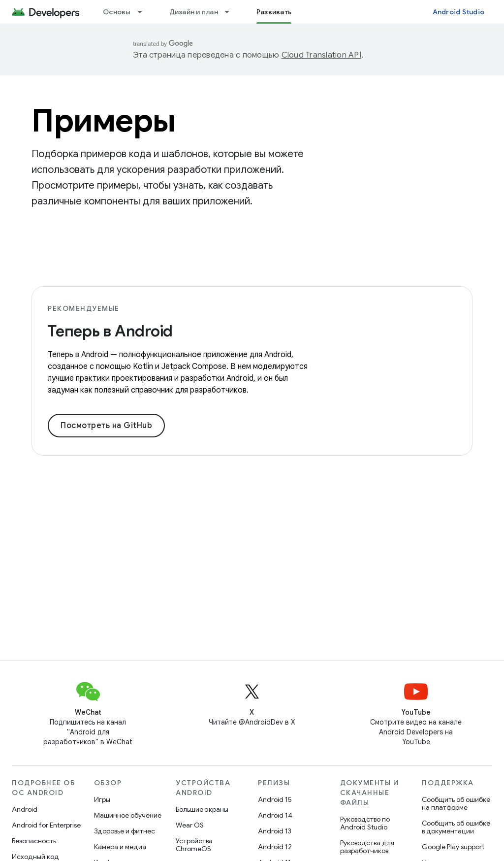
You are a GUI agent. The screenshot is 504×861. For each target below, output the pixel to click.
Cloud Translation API (321, 55)
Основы (117, 12)
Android (25, 809)
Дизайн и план (194, 12)
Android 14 (275, 815)
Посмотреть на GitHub (106, 426)
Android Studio (459, 12)
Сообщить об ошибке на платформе (456, 803)
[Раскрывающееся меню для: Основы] (144, 12)
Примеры (104, 121)
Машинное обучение (128, 815)
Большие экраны (202, 809)
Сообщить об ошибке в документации (456, 827)
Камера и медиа (120, 847)
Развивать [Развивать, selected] (274, 12)
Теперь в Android (110, 331)
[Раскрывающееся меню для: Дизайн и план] (231, 12)
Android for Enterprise (46, 825)
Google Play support (453, 847)
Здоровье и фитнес (125, 831)
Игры (102, 799)
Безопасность (34, 841)
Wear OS (190, 825)
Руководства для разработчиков (367, 847)
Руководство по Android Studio (365, 823)
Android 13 (275, 831)
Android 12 (275, 847)
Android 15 (275, 799)
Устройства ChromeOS (194, 845)
